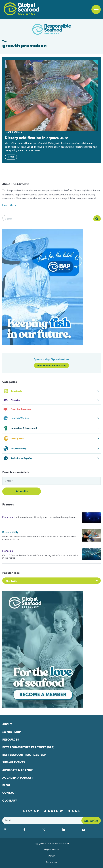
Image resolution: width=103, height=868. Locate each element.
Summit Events (14, 762)
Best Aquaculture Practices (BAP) (28, 747)
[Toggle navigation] (96, 9)
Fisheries (8, 517)
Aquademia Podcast (18, 778)
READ (11, 157)
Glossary (10, 801)
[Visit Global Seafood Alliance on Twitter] (51, 830)
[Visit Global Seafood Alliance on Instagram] (12, 830)
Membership (12, 732)
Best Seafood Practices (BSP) (24, 755)
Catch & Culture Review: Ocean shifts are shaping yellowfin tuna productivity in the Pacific (40, 557)
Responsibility (10, 532)
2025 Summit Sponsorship (52, 365)
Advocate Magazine (18, 770)
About (7, 724)
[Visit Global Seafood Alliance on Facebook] (31, 830)
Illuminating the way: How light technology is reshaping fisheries (45, 517)
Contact (9, 793)
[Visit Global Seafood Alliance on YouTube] (91, 830)
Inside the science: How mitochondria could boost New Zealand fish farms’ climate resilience (39, 538)
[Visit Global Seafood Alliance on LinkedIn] (71, 830)
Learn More (9, 205)
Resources (11, 740)
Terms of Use (52, 862)
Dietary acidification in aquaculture (37, 138)
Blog (6, 785)
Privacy (52, 856)
